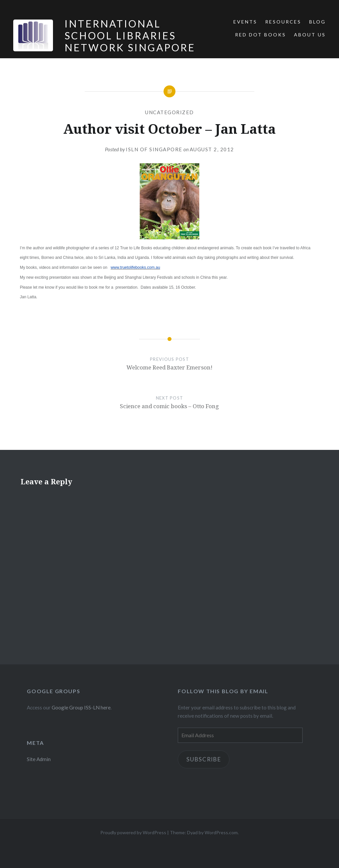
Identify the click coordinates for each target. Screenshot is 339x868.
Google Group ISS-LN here (81, 707)
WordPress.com (221, 832)
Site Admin (39, 759)
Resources (283, 22)
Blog (317, 22)
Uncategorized (169, 112)
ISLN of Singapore (154, 149)
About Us (310, 35)
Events (245, 22)
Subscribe (204, 759)
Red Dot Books (261, 35)
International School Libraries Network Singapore (130, 35)
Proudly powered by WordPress (133, 832)
